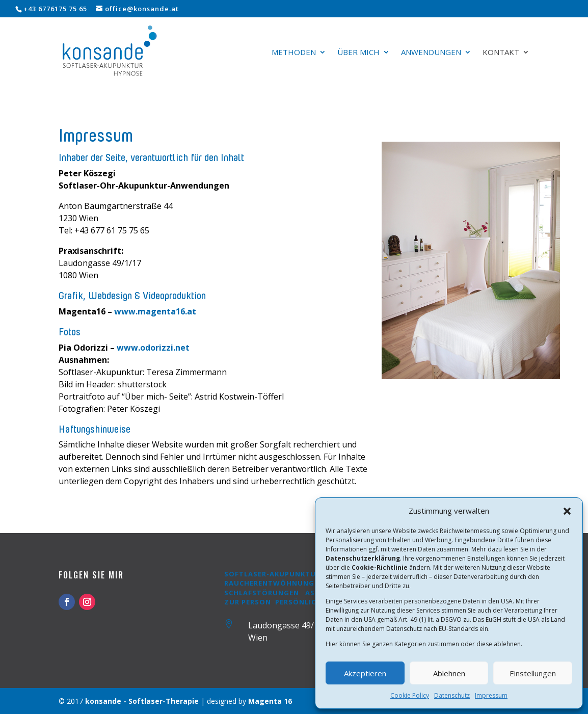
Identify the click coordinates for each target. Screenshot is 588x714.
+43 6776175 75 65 (55, 9)
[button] (567, 511)
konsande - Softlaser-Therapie (142, 701)
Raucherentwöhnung (269, 583)
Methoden (294, 53)
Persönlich (298, 602)
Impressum (491, 695)
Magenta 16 (270, 701)
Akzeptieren (365, 673)
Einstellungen (533, 673)
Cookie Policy (410, 695)
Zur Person (248, 602)
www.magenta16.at (155, 311)
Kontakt (501, 53)
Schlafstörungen (263, 593)
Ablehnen (449, 673)
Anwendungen (431, 53)
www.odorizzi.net (153, 348)
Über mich (358, 53)
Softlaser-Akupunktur (272, 574)
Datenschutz (452, 695)
